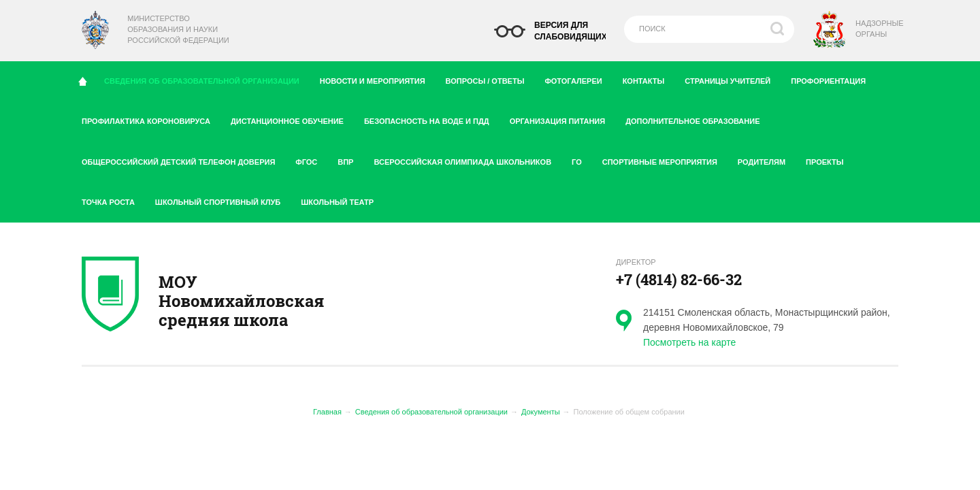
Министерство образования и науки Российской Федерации (178, 29)
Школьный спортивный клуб (223, 199)
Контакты (649, 78)
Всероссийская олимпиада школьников (468, 159)
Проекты (830, 159)
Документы (541, 412)
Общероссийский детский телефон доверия (183, 159)
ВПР (350, 159)
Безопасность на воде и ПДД (432, 118)
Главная (327, 412)
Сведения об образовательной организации (206, 78)
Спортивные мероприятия (665, 159)
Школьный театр (337, 202)
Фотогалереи (578, 78)
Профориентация (833, 78)
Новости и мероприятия (378, 78)
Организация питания (563, 118)
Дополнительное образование (698, 118)
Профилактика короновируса (151, 118)
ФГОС (311, 159)
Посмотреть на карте (689, 342)
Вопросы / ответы (490, 78)
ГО (582, 159)
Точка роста (113, 199)
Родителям (767, 159)
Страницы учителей (733, 78)
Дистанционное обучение (292, 118)
